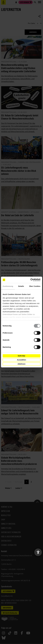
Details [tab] (21, 286)
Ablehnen (21, 364)
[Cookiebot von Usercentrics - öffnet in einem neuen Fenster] (31, 280)
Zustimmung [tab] (8, 286)
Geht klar (21, 356)
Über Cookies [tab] (35, 286)
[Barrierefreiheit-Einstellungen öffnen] (38, 552)
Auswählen (21, 360)
